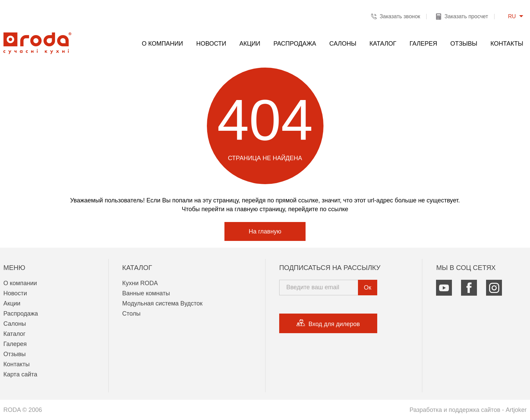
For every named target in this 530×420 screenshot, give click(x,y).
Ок (368, 288)
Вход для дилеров (328, 323)
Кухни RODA (140, 283)
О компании (162, 44)
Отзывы (464, 44)
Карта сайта (20, 374)
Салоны (343, 44)
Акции (250, 44)
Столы (131, 314)
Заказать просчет (466, 16)
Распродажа (295, 44)
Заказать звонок (400, 16)
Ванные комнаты (146, 293)
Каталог (383, 44)
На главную (265, 231)
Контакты (507, 44)
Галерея (424, 44)
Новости (211, 44)
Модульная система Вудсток (163, 303)
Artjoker (516, 410)
